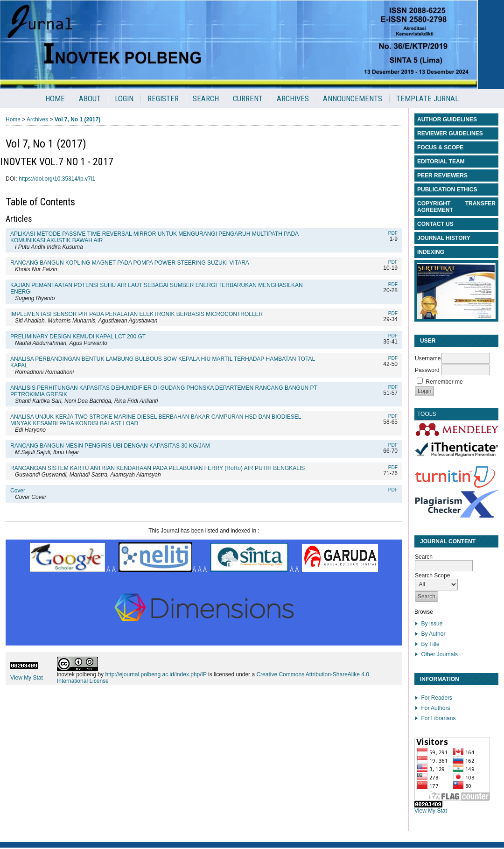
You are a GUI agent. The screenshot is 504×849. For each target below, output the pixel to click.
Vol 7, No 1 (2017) (77, 119)
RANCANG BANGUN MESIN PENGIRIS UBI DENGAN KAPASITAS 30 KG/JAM (110, 446)
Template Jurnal (427, 98)
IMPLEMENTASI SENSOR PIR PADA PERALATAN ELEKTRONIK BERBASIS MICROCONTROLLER (136, 314)
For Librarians (438, 718)
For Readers (437, 698)
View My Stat (431, 811)
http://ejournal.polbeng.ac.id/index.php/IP (156, 674)
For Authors (435, 708)
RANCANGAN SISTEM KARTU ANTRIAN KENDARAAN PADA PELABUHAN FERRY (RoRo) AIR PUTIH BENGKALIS (157, 468)
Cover (18, 491)
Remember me (444, 382)
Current (248, 98)
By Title (430, 644)
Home (55, 98)
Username (428, 358)
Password (427, 370)
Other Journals (439, 654)
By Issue (432, 624)
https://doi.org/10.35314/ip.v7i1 (57, 179)
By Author (433, 634)
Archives (293, 98)
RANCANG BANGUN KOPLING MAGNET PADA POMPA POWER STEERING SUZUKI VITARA (130, 263)
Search (206, 98)
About (90, 98)
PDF (393, 233)
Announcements (353, 98)
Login (124, 98)
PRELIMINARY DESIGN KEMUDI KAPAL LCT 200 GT (78, 337)
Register (163, 98)
